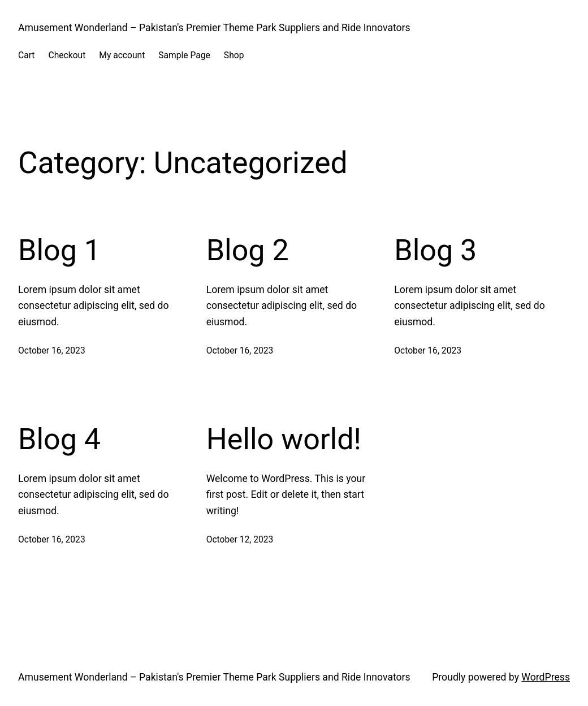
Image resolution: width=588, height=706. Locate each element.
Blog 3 (435, 250)
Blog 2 (248, 250)
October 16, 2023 (52, 350)
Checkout (67, 55)
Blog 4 (59, 439)
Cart (26, 55)
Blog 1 (59, 250)
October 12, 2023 (240, 539)
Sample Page (184, 55)
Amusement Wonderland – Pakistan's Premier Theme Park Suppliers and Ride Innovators (214, 28)
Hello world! (284, 439)
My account (122, 55)
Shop (234, 55)
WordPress (546, 677)
